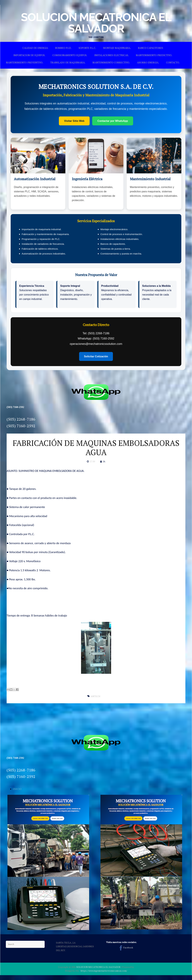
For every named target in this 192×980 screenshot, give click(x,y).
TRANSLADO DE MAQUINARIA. (68, 62)
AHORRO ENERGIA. (148, 62)
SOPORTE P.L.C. (87, 48)
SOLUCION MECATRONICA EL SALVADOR (96, 23)
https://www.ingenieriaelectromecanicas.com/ (104, 971)
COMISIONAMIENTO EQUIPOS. (70, 55)
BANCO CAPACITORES (151, 48)
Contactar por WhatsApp (113, 121)
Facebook (126, 947)
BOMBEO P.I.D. (63, 48)
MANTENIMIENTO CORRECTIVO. (111, 62)
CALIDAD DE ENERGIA (35, 48)
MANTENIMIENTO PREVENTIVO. (25, 62)
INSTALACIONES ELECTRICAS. (112, 55)
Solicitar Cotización (96, 356)
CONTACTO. (173, 62)
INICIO (17, 789)
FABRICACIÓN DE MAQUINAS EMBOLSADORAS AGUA (96, 448)
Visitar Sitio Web (74, 121)
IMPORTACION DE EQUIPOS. (29, 55)
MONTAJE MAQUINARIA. (117, 48)
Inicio (96, 709)
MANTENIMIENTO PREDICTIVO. (154, 55)
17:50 (92, 461)
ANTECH (96, 696)
